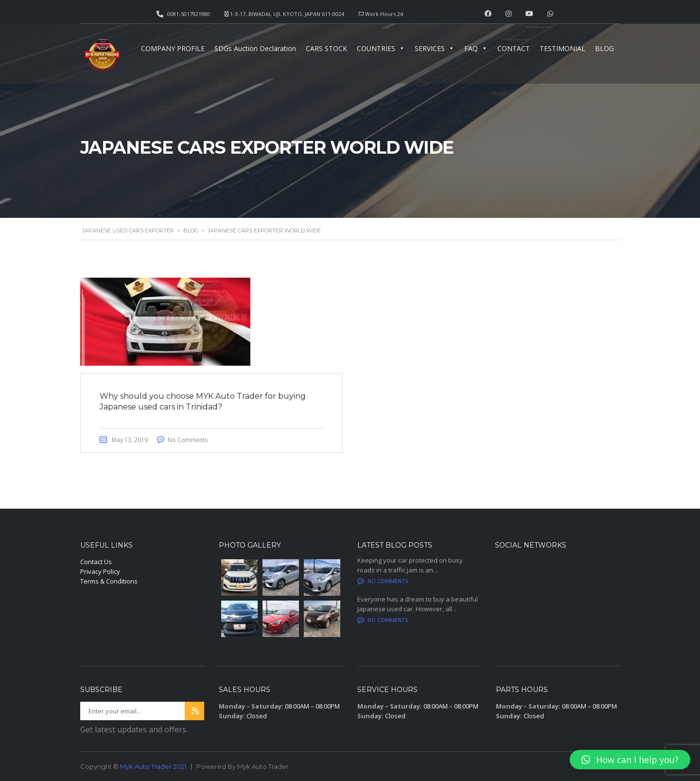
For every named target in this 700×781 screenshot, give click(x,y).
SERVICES (435, 48)
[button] (630, 760)
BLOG (604, 48)
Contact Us (96, 562)
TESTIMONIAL (562, 48)
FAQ (476, 48)
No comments (383, 581)
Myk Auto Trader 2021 (153, 766)
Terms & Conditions (109, 581)
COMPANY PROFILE (173, 48)
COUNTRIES (381, 48)
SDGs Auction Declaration (255, 48)
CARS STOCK (326, 48)
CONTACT (514, 48)
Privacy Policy (100, 571)
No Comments (188, 440)
